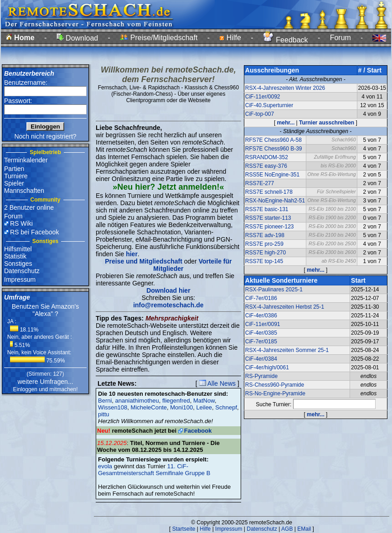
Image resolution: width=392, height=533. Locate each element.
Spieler (14, 183)
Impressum (20, 279)
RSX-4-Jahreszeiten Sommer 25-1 (287, 350)
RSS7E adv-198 (265, 235)
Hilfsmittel (18, 249)
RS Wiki (21, 223)
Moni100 (181, 407)
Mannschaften (24, 191)
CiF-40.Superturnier (269, 105)
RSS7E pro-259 (264, 244)
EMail (304, 529)
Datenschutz (22, 271)
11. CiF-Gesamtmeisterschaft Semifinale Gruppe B (154, 470)
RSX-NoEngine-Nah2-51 (275, 201)
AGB (287, 529)
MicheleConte (149, 407)
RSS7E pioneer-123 (270, 227)
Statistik (15, 256)
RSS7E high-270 (266, 253)
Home (20, 38)
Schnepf (226, 407)
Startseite (184, 529)
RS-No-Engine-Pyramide (275, 393)
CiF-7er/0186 (261, 298)
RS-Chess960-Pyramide (275, 385)
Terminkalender (26, 160)
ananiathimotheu (137, 401)
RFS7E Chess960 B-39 (274, 149)
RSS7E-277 (260, 183)
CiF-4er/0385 (261, 333)
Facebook (198, 431)
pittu (104, 414)
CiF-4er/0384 (261, 359)
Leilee (204, 407)
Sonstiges (18, 264)
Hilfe (230, 38)
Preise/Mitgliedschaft (159, 38)
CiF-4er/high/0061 (267, 367)
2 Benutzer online (29, 207)
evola (105, 466)
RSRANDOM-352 (267, 157)
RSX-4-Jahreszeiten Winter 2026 (285, 88)
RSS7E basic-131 (267, 209)
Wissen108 (113, 407)
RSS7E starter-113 (268, 218)
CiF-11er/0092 (263, 97)
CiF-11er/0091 (263, 324)
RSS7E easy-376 (266, 166)
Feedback (286, 40)
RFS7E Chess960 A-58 (273, 140)
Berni (105, 401)
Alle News (217, 383)
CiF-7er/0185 (261, 342)
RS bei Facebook (34, 232)
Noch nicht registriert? (45, 136)
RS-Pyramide (261, 376)
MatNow (204, 401)
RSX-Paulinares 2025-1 (274, 290)
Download (77, 38)
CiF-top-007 (260, 114)
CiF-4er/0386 (261, 316)
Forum (340, 38)
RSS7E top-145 (264, 261)
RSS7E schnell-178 (269, 192)
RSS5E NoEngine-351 (272, 175)
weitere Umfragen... (45, 382)
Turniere (16, 176)
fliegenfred (176, 401)
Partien (14, 169)
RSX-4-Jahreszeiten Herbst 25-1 (285, 307)
